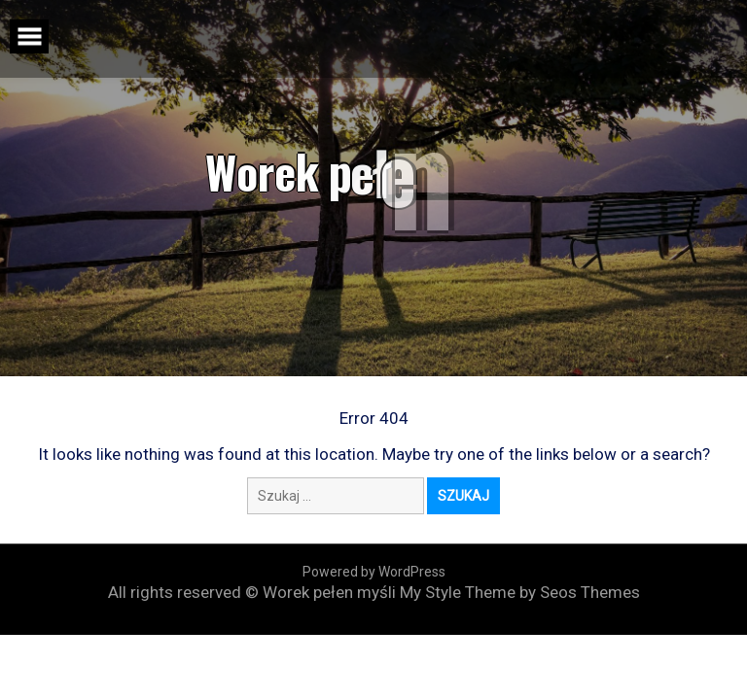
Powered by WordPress (374, 572)
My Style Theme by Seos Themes (520, 592)
